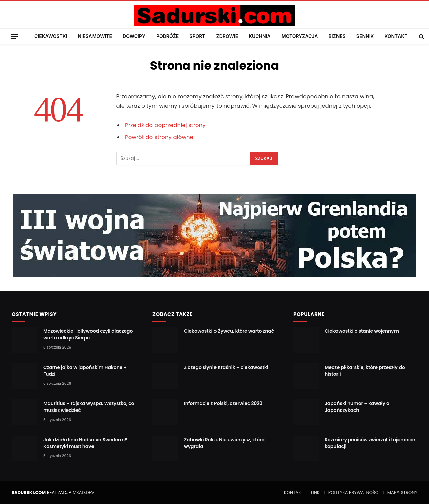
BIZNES (337, 36)
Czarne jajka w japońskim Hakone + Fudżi (85, 371)
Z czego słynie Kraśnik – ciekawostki (226, 367)
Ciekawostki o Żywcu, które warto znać (229, 331)
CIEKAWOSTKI (51, 36)
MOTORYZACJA (300, 36)
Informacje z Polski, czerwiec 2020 (223, 403)
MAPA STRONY (402, 492)
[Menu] (14, 36)
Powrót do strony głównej (160, 137)
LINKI (316, 492)
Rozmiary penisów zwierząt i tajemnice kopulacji (370, 443)
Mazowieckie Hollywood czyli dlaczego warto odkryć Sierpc (88, 334)
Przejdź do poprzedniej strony (165, 125)
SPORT (197, 36)
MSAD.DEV (83, 492)
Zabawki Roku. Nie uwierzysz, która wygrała (224, 443)
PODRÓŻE (167, 36)
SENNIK (365, 36)
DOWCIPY (134, 36)
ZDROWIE (227, 36)
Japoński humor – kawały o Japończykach (357, 407)
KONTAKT (396, 36)
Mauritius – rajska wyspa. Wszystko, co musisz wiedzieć (89, 407)
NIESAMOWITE (95, 36)
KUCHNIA (260, 36)
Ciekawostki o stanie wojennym (362, 331)
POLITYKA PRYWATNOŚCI (354, 492)
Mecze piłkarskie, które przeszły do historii (365, 371)
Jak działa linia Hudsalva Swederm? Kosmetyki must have (85, 443)
